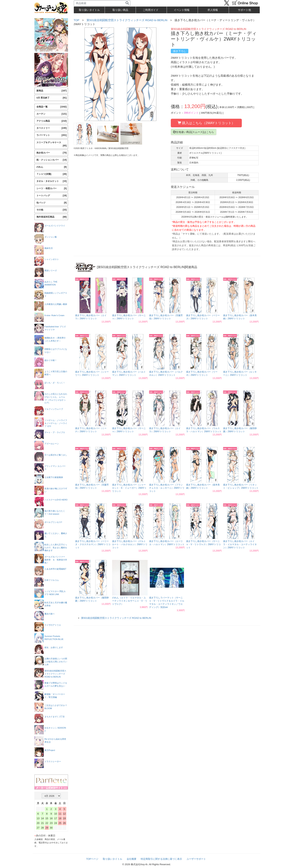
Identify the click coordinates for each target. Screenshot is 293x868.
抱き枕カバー (52, 153)
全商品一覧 (52, 107)
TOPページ (92, 859)
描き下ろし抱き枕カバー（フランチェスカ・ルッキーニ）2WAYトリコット (167, 488)
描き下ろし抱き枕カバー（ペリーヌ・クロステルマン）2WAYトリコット (93, 544)
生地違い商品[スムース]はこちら (194, 132)
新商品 (52, 91)
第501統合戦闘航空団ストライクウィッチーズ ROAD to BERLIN (127, 20)
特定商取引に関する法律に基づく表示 (161, 859)
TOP (76, 20)
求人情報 (213, 10)
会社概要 (132, 859)
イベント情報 (182, 10)
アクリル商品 (52, 121)
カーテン (52, 114)
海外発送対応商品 (52, 217)
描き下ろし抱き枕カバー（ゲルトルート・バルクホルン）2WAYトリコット (130, 544)
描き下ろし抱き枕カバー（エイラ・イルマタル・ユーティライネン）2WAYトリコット (240, 544)
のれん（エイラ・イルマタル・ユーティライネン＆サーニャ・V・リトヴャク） (130, 601)
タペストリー (52, 128)
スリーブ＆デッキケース (52, 144)
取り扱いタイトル (112, 859)
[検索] (127, 3)
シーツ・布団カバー (52, 189)
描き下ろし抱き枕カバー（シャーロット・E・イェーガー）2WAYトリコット (129, 488)
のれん (52, 167)
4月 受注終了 (52, 98)
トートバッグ (52, 196)
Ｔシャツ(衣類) (52, 174)
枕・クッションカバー (52, 160)
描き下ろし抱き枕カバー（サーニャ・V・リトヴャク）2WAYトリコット (203, 544)
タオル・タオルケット (52, 181)
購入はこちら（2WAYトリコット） (206, 123)
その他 (52, 210)
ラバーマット (52, 135)
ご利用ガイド (151, 10)
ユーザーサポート (196, 859)
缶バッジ (52, 203)
